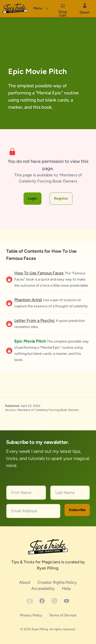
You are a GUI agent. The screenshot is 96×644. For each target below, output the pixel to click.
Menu (41, 8)
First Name (21, 493)
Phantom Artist (28, 300)
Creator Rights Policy (57, 582)
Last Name (65, 493)
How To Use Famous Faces (39, 273)
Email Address (24, 511)
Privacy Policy (31, 615)
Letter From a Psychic (35, 320)
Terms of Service (63, 615)
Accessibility (44, 588)
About (25, 582)
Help (66, 588)
